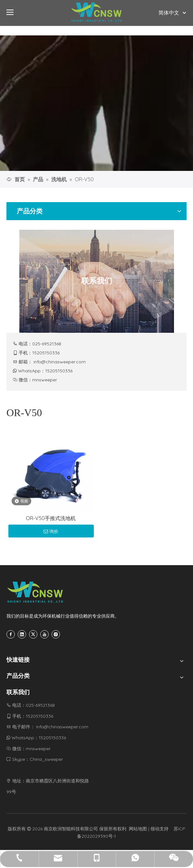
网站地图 (138, 829)
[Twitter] (33, 634)
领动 (155, 829)
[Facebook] (11, 634)
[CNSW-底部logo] (35, 592)
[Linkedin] (22, 634)
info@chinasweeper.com (60, 362)
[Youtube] (44, 634)
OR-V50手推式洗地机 (51, 518)
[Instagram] (56, 634)
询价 (51, 531)
